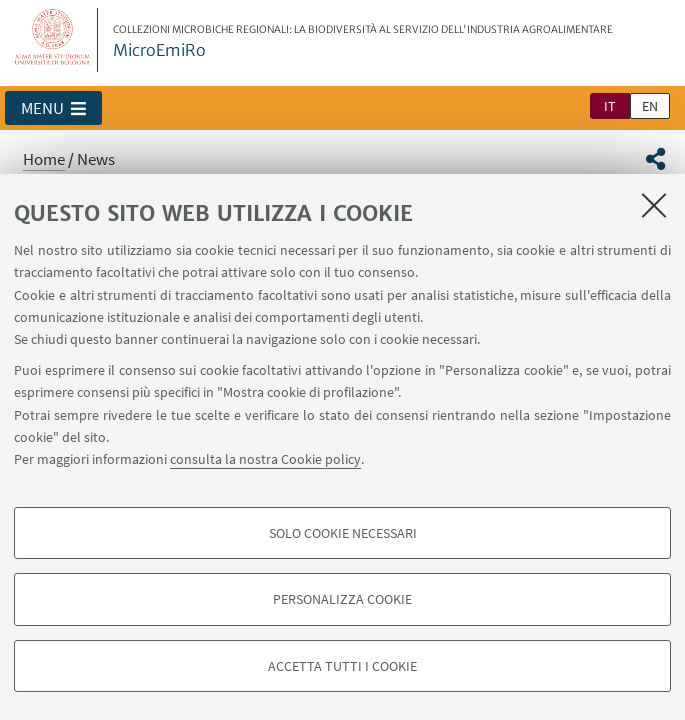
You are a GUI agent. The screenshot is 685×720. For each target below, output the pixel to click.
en (650, 106)
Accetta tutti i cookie (342, 666)
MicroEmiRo (363, 42)
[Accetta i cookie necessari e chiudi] (654, 205)
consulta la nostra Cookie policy (265, 459)
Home (44, 159)
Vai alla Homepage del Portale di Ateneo (53, 40)
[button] (53, 108)
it (610, 106)
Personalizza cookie (342, 599)
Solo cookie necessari (343, 533)
